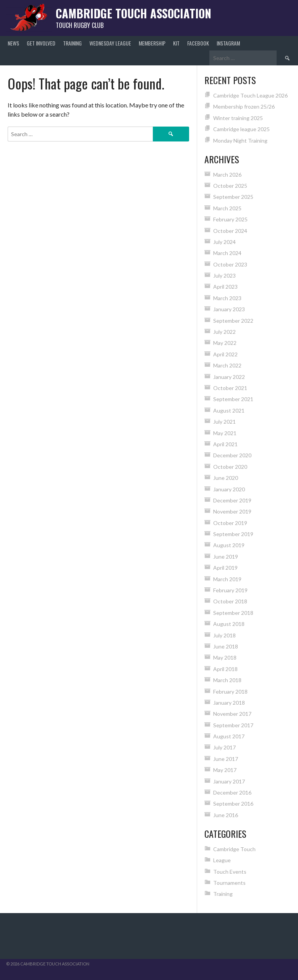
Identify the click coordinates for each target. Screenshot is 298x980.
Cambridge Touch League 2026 (250, 95)
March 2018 (227, 680)
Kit (176, 43)
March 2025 (227, 208)
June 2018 (226, 646)
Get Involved (41, 43)
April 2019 (225, 568)
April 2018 (225, 669)
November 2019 (232, 511)
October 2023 (230, 264)
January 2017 (229, 781)
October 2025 (230, 186)
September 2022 (233, 321)
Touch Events (230, 872)
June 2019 (226, 557)
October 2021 (230, 388)
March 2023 (227, 298)
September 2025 (233, 197)
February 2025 (230, 219)
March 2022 (227, 365)
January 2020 (229, 489)
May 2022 (225, 343)
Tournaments (229, 883)
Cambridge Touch (234, 849)
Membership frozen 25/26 (244, 106)
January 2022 (229, 377)
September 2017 (233, 725)
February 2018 (230, 692)
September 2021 (233, 399)
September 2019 (233, 534)
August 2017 (229, 736)
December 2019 (232, 500)
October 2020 (230, 467)
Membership (152, 43)
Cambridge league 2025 (241, 129)
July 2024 (224, 242)
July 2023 (224, 275)
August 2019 (229, 545)
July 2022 (224, 332)
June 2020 (226, 478)
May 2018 (225, 657)
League (222, 860)
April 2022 (225, 354)
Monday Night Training (240, 141)
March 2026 (227, 175)
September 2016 (233, 804)
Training (72, 43)
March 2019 (227, 579)
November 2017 (232, 714)
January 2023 (229, 309)
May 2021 (225, 433)
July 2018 (224, 635)
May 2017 (225, 770)
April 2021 (225, 444)
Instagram (228, 43)
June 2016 (226, 815)
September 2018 (233, 613)
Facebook (198, 43)
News (13, 43)
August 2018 (229, 624)
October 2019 (230, 523)
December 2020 (232, 455)
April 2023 (225, 287)
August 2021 (229, 410)
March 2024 (227, 253)
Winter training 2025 (238, 118)
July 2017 (224, 747)
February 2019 (230, 590)
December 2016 (232, 792)
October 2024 (230, 231)
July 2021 (224, 422)
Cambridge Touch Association (134, 13)
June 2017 (226, 759)
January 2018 (229, 703)
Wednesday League (110, 43)
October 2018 (230, 601)
